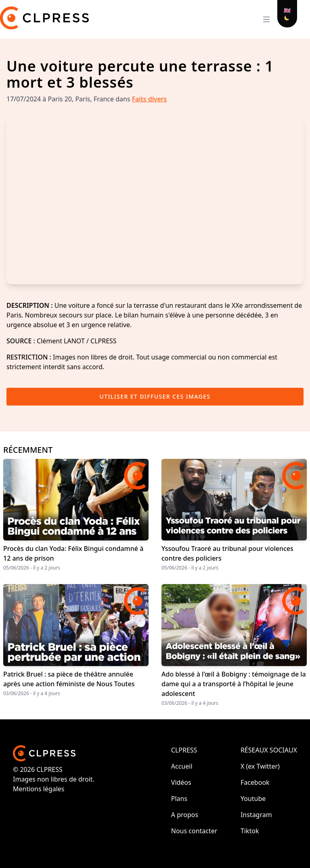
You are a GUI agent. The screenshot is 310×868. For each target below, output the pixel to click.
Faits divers (149, 99)
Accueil (182, 766)
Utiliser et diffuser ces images (155, 396)
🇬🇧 (287, 10)
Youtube (253, 799)
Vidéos (181, 782)
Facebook (255, 782)
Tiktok (250, 831)
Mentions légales (39, 789)
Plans (179, 799)
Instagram (256, 815)
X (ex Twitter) (260, 766)
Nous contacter (194, 831)
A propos (185, 815)
